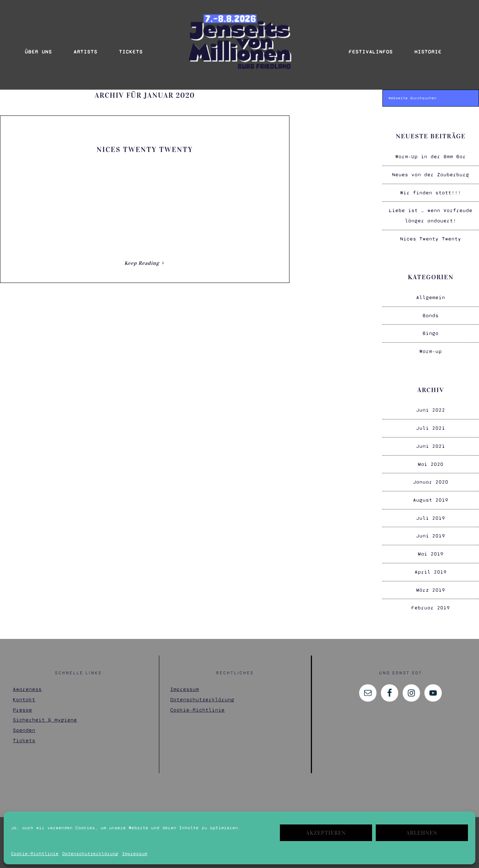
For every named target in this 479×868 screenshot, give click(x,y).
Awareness (27, 685)
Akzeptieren (326, 833)
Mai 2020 (431, 460)
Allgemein (431, 293)
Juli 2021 (431, 424)
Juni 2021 (431, 442)
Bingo (431, 329)
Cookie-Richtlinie (35, 854)
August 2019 (431, 496)
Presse (22, 706)
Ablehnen (422, 833)
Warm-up (431, 347)
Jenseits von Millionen (240, 42)
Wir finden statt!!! (431, 188)
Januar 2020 (431, 478)
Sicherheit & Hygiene (45, 716)
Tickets (24, 736)
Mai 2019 (431, 550)
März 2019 (431, 586)
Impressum (135, 854)
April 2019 (431, 568)
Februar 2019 (431, 604)
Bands (431, 311)
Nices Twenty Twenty (145, 145)
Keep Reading (142, 259)
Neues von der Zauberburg (431, 170)
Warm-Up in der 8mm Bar (431, 153)
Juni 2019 (431, 532)
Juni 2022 (431, 406)
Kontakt (24, 696)
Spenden (24, 726)
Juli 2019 (431, 514)
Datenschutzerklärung (90, 854)
